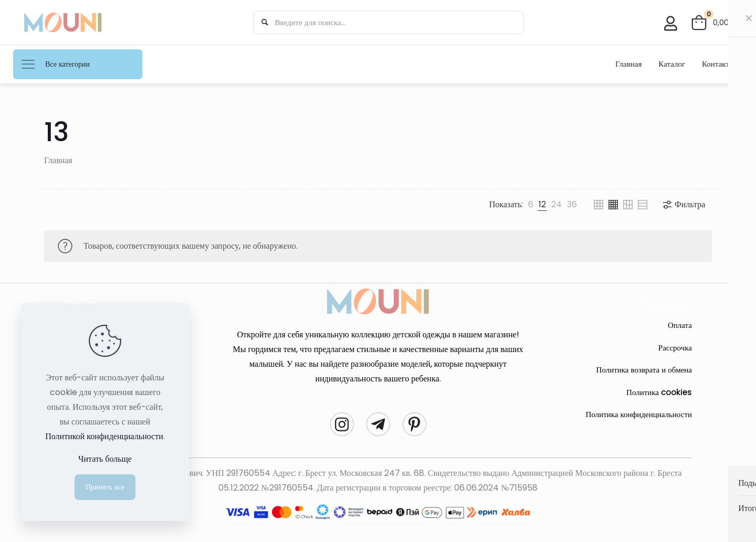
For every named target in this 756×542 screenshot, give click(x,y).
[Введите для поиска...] (387, 22)
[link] (531, 205)
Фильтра (683, 204)
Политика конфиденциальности (639, 414)
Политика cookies (659, 392)
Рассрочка (675, 348)
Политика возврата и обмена (644, 370)
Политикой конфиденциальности (104, 436)
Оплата (680, 325)
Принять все (105, 487)
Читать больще (105, 459)
